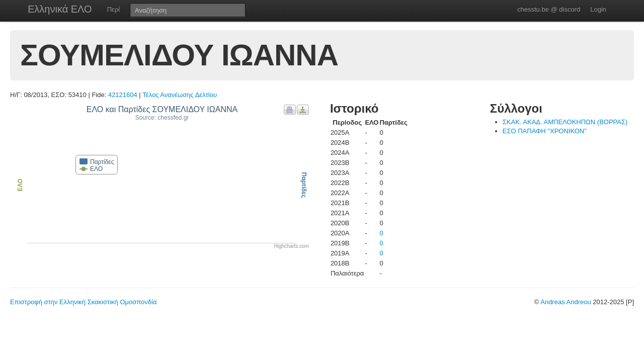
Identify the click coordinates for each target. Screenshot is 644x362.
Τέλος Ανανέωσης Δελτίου (180, 95)
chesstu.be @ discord (549, 9)
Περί (113, 9)
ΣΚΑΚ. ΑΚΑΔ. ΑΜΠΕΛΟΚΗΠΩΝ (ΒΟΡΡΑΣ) (565, 122)
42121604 (123, 95)
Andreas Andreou (566, 302)
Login (598, 9)
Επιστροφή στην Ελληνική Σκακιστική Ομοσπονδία (83, 302)
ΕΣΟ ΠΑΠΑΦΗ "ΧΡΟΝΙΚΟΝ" (545, 131)
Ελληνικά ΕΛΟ (60, 9)
